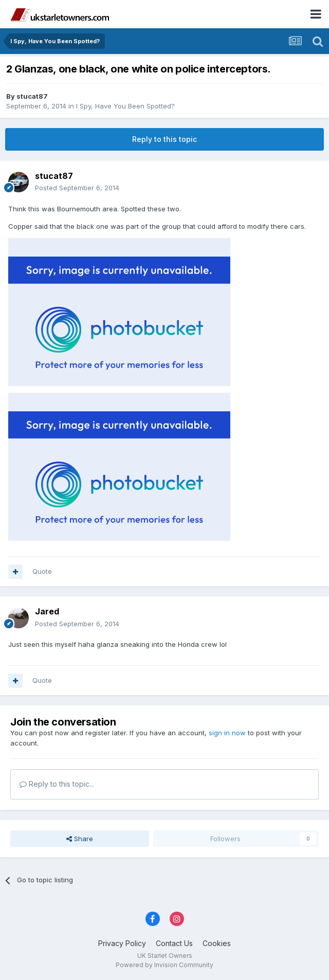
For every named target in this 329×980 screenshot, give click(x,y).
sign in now (227, 733)
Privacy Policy (122, 943)
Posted (77, 188)
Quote (42, 571)
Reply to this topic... (57, 784)
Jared (47, 611)
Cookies (217, 943)
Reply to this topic (164, 139)
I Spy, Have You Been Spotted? (125, 106)
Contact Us (174, 943)
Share (80, 839)
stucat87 (32, 96)
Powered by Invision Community (164, 965)
